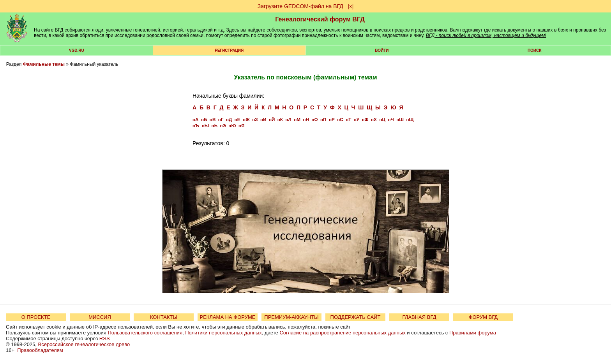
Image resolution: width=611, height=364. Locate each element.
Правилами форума (473, 333)
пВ (213, 119)
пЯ (241, 126)
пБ (204, 119)
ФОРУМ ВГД (483, 317)
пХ (374, 119)
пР (332, 119)
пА (195, 119)
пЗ (255, 119)
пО (314, 119)
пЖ (246, 119)
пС (340, 119)
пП (323, 119)
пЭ (223, 126)
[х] (351, 6)
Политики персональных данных (223, 333)
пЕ (238, 119)
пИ (263, 119)
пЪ (196, 126)
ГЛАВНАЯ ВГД (419, 317)
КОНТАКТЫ (164, 317)
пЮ (232, 126)
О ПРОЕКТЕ (36, 317)
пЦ (382, 119)
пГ (221, 119)
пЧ (391, 119)
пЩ (410, 119)
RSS (105, 339)
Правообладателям (40, 350)
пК (280, 119)
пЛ (288, 119)
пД (229, 119)
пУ (357, 119)
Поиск (534, 50)
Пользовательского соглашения (145, 333)
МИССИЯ (100, 317)
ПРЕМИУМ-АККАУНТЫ (291, 317)
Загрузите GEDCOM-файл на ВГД (300, 6)
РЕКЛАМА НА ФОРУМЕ (227, 317)
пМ (297, 119)
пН (306, 119)
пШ (400, 119)
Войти (382, 50)
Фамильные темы (44, 64)
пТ (348, 119)
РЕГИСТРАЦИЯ (229, 50)
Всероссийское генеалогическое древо (84, 344)
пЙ (272, 119)
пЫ (205, 126)
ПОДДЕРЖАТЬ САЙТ (356, 317)
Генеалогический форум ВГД (320, 19)
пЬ (215, 126)
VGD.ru (77, 50)
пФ (365, 119)
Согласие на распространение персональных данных (342, 333)
